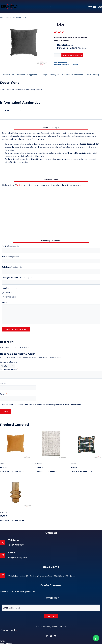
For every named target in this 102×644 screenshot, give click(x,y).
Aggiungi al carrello (72, 55)
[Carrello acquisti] (100, 7)
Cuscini (65, 64)
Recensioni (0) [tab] (92, 75)
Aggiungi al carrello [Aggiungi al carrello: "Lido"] (12, 472)
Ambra (3, 512)
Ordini (19, 185)
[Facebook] (47, 631)
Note (4, 302)
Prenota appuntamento (16, 329)
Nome (11, 246)
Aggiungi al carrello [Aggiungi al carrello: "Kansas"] (47, 472)
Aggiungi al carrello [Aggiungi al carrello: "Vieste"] (82, 472)
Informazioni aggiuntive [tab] (28, 75)
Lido (2, 464)
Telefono (12, 267)
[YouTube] (55, 631)
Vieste (73, 464)
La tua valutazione (9, 362)
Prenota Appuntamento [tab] (72, 75)
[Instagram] (51, 631)
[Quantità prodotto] (58, 55)
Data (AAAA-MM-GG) (18, 278)
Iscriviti (51, 612)
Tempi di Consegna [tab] (50, 75)
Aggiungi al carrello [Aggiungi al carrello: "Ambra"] (12, 520)
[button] (95, 637)
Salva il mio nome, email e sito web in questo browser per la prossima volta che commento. (42, 405)
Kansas (39, 464)
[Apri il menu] (92, 7)
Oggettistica (73, 64)
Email (10, 257)
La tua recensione (9, 369)
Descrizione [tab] (9, 75)
